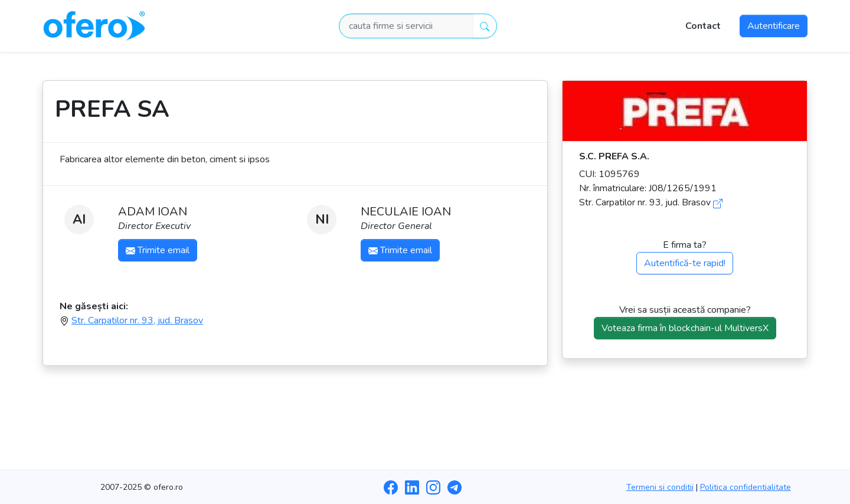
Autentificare (774, 26)
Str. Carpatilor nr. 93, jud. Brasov (137, 320)
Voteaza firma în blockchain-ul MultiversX (685, 328)
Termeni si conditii (660, 487)
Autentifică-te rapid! (685, 263)
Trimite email (158, 250)
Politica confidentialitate (746, 487)
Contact (703, 26)
